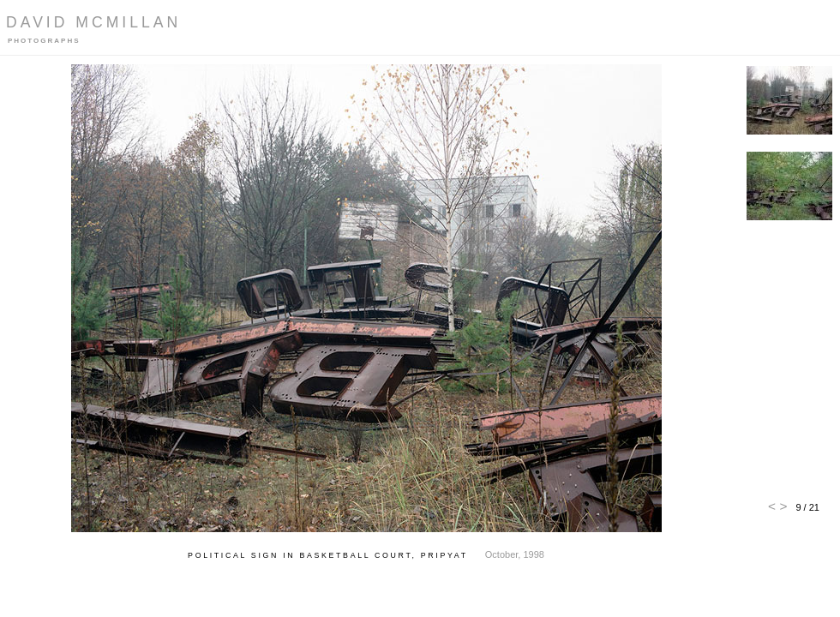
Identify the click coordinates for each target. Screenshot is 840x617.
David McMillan (93, 22)
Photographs (44, 41)
